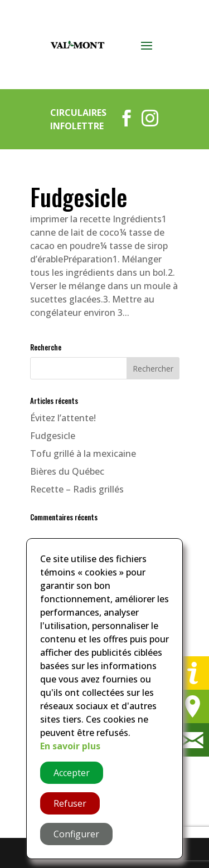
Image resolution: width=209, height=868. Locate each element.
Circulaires (78, 113)
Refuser (70, 803)
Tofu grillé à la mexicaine (83, 453)
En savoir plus (70, 746)
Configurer (76, 834)
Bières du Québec (67, 471)
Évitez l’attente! (63, 418)
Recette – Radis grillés (77, 489)
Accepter (72, 773)
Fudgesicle (79, 197)
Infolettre (77, 126)
